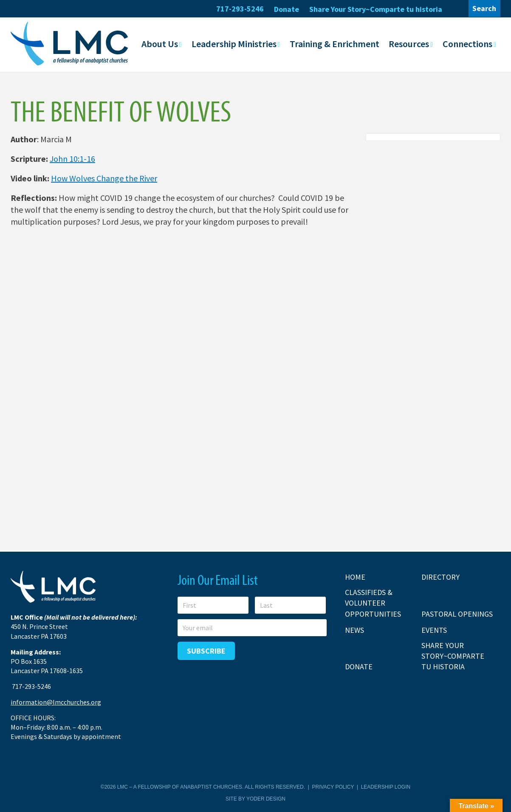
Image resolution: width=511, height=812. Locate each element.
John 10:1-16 (72, 159)
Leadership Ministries (234, 44)
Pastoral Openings (457, 613)
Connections (467, 44)
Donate (287, 9)
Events (434, 630)
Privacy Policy (333, 787)
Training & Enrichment (335, 44)
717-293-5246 (240, 9)
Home (355, 577)
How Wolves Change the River (104, 178)
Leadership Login (386, 787)
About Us (160, 44)
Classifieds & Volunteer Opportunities (373, 603)
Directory (440, 577)
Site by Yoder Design (255, 798)
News (354, 630)
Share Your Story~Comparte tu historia (376, 9)
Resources (409, 44)
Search (484, 8)
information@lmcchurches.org (56, 702)
